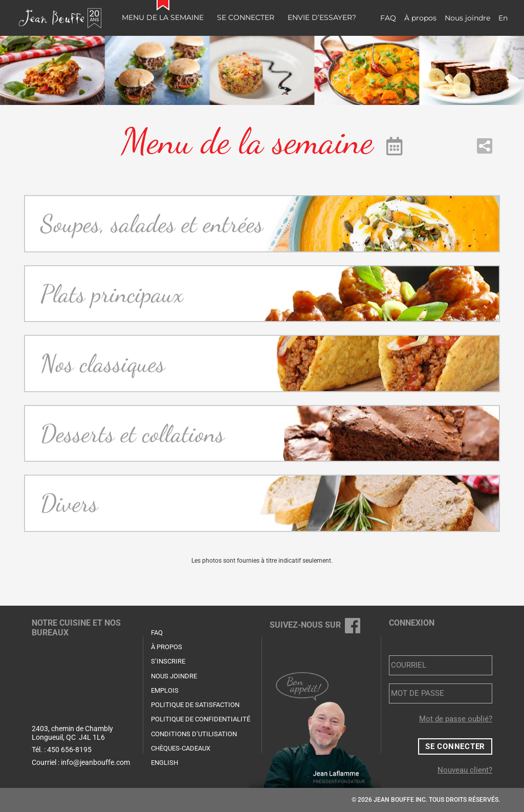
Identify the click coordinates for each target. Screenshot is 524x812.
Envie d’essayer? (322, 17)
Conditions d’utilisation (194, 734)
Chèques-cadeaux (181, 748)
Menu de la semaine (163, 17)
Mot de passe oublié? (456, 719)
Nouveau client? (465, 770)
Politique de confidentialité (201, 719)
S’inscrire (168, 661)
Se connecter (246, 17)
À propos (420, 18)
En (503, 18)
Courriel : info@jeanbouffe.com (81, 762)
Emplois (165, 690)
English (165, 763)
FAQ (388, 18)
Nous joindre (467, 18)
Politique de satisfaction (195, 705)
